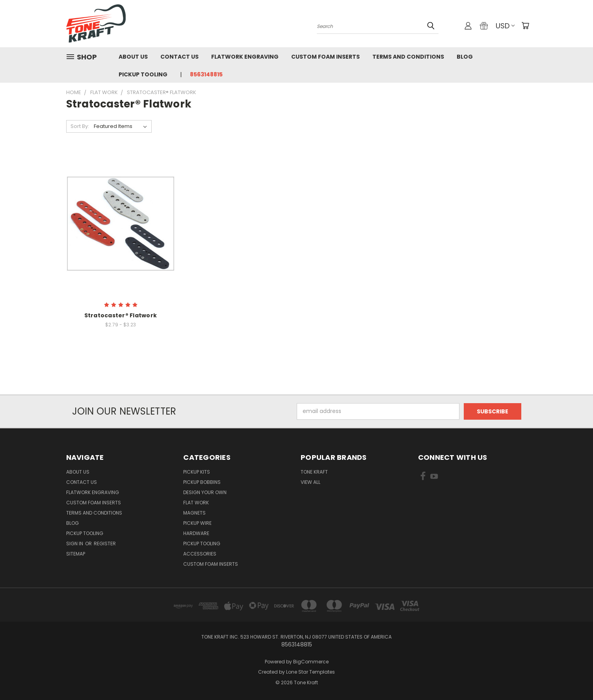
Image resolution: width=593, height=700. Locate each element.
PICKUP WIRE (197, 523)
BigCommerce (311, 662)
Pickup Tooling (143, 74)
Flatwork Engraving (245, 57)
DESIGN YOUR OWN (205, 492)
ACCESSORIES (200, 554)
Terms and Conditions (408, 57)
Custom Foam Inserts (325, 57)
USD (505, 26)
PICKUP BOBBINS (202, 482)
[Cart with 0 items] (525, 26)
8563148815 (206, 74)
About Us (133, 57)
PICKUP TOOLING (202, 544)
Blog (465, 57)
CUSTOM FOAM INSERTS (211, 564)
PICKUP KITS (197, 472)
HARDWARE (196, 533)
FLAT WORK (196, 503)
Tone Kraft (314, 472)
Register (105, 544)
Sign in (75, 544)
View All (310, 482)
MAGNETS (194, 513)
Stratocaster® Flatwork (121, 315)
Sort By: (80, 126)
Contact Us (179, 57)
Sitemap (76, 554)
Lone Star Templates (310, 672)
